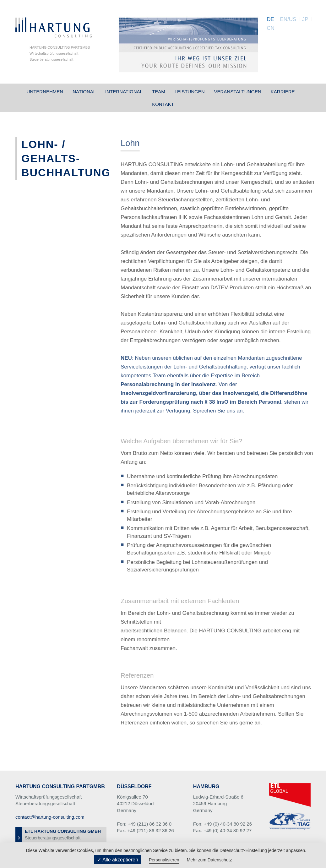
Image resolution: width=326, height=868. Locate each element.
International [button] (124, 92)
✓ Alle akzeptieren (117, 860)
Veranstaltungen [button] (238, 92)
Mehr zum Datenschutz (209, 860)
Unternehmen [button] (45, 92)
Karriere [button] (283, 92)
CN (271, 28)
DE (270, 19)
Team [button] (159, 92)
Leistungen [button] (190, 92)
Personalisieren (164, 860)
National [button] (84, 92)
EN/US (288, 19)
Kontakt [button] (163, 104)
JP (305, 19)
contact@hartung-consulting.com (50, 817)
